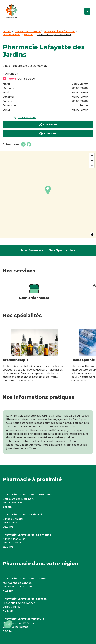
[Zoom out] (92, 160)
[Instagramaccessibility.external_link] (23, 144)
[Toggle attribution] (92, 235)
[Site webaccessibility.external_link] (48, 134)
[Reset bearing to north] (92, 165)
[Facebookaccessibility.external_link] (29, 144)
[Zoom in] (92, 155)
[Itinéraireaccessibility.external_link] (48, 125)
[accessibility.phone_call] (25, 118)
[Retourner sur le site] (87, 11)
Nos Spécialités (62, 250)
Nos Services (32, 250)
